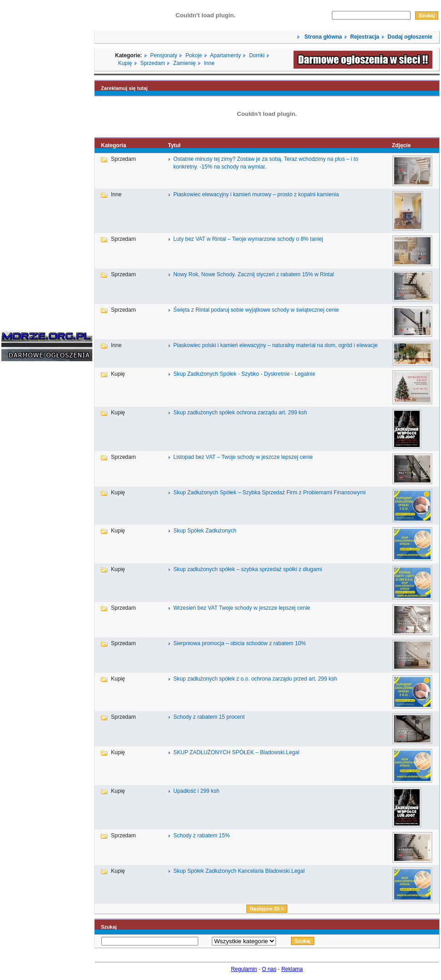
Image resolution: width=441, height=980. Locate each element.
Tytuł (174, 145)
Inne (209, 63)
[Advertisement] (29, 506)
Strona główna (322, 37)
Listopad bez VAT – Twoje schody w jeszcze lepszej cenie (243, 457)
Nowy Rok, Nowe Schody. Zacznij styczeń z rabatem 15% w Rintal (253, 274)
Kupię (125, 63)
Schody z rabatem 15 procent (209, 717)
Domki (257, 55)
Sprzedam (153, 63)
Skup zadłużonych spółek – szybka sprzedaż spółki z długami (248, 569)
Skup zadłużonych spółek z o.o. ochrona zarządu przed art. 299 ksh (255, 679)
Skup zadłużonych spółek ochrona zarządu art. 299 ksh (240, 413)
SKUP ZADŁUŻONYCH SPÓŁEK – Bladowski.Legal (236, 752)
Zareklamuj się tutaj (124, 88)
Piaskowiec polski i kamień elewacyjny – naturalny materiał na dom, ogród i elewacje (276, 345)
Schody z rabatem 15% (201, 836)
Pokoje (194, 55)
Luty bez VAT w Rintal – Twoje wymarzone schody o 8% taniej (248, 239)
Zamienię (184, 63)
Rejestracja (365, 37)
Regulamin (244, 969)
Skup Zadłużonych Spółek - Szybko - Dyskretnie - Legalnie (244, 374)
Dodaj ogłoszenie (410, 37)
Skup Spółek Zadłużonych (205, 531)
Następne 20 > (267, 909)
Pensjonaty (163, 55)
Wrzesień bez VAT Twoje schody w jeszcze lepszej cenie (242, 608)
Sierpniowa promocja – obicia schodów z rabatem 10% (240, 643)
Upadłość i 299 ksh (196, 791)
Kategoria (113, 145)
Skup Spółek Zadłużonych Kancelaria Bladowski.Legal (239, 871)
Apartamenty (226, 55)
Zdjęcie (401, 145)
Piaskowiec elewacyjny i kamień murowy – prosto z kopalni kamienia (256, 194)
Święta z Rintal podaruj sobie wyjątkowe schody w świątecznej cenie (256, 310)
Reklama (292, 969)
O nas (269, 969)
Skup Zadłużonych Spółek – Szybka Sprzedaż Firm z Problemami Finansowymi (269, 492)
